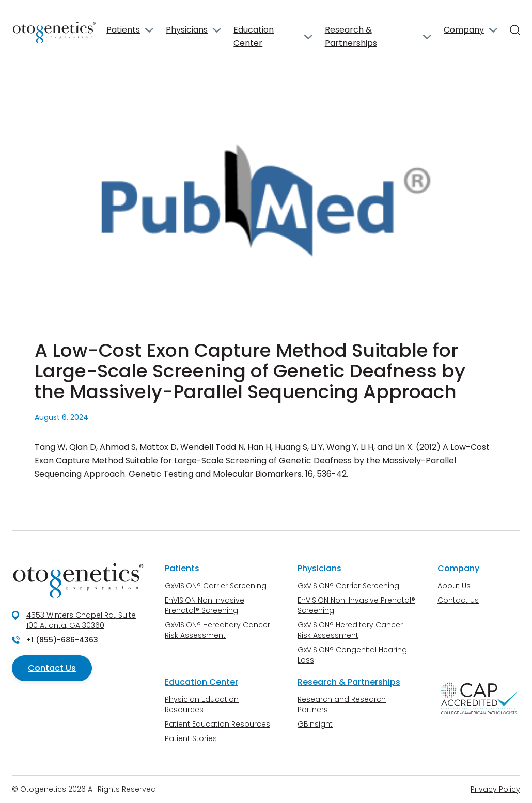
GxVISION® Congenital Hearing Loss (352, 655)
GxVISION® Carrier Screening (216, 586)
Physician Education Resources (202, 704)
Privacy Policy (495, 789)
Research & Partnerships (351, 36)
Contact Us (52, 668)
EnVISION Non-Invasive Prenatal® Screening (356, 605)
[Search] (515, 30)
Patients (123, 30)
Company (464, 30)
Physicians (187, 30)
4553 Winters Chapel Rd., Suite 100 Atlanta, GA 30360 (81, 620)
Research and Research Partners (342, 704)
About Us (454, 586)
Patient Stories (191, 738)
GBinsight (315, 724)
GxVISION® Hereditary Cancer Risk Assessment (217, 630)
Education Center (254, 36)
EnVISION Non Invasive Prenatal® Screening (205, 605)
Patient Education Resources (217, 724)
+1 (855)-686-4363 (62, 640)
